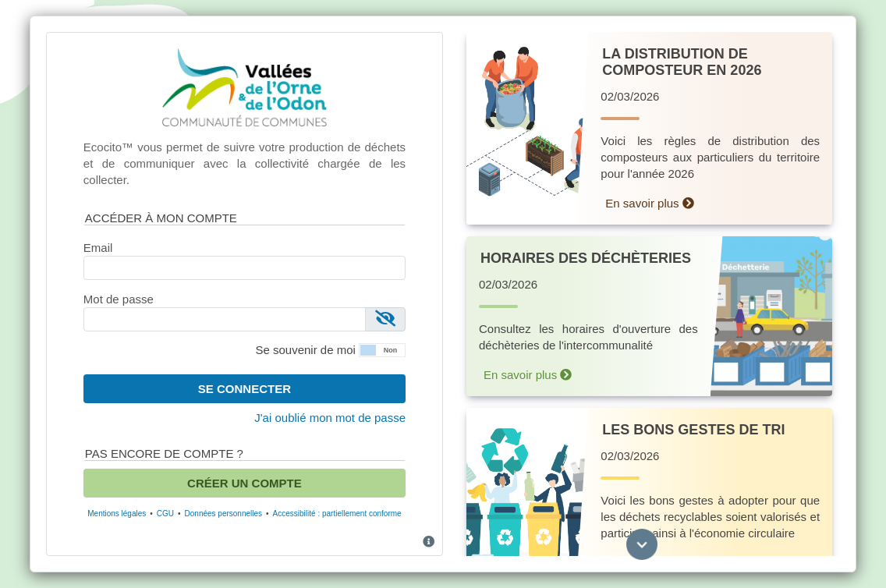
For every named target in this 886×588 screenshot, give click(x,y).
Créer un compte (245, 483)
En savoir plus (649, 203)
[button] (382, 349)
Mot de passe (119, 299)
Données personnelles (224, 514)
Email (98, 248)
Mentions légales (117, 514)
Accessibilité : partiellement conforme (337, 514)
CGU (165, 514)
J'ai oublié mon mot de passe (330, 418)
